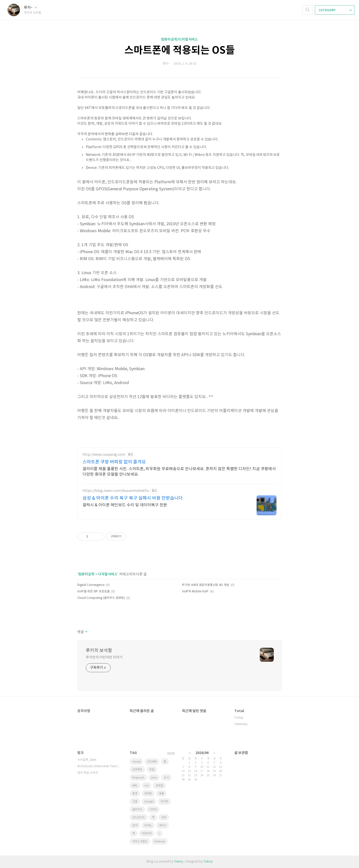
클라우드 (137, 810)
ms (147, 786)
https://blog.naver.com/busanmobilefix (116, 491)
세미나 (163, 825)
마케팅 (148, 794)
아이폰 (164, 802)
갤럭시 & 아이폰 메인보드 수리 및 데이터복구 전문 (125, 505)
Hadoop (160, 841)
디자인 (153, 810)
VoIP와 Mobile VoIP (195, 592)
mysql (136, 762)
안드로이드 (139, 817)
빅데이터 (147, 833)
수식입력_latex (87, 760)
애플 (161, 794)
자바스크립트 (140, 841)
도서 (166, 778)
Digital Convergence (91, 585)
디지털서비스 (108, 574)
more (171, 753)
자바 (164, 817)
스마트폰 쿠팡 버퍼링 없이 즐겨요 (114, 462)
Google (149, 802)
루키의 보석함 (99, 651)
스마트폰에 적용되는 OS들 (180, 50)
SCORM (152, 762)
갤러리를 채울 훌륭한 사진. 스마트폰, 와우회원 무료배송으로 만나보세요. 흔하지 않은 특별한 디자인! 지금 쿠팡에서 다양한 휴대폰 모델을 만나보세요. (179, 472)
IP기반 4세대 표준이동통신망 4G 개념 (206, 585)
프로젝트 (137, 770)
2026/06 (202, 753)
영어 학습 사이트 (88, 773)
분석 (135, 825)
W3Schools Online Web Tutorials (98, 766)
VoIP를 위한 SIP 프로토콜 (93, 592)
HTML (148, 825)
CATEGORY (335, 10)
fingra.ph (138, 778)
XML (135, 786)
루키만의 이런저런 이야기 (104, 657)
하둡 (152, 770)
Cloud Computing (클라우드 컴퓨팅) (101, 598)
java (154, 778)
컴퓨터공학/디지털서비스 (179, 40)
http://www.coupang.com (104, 455)
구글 (135, 802)
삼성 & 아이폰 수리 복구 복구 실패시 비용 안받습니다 (133, 498)
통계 (135, 794)
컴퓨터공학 (86, 574)
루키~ (31, 8)
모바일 (159, 786)
